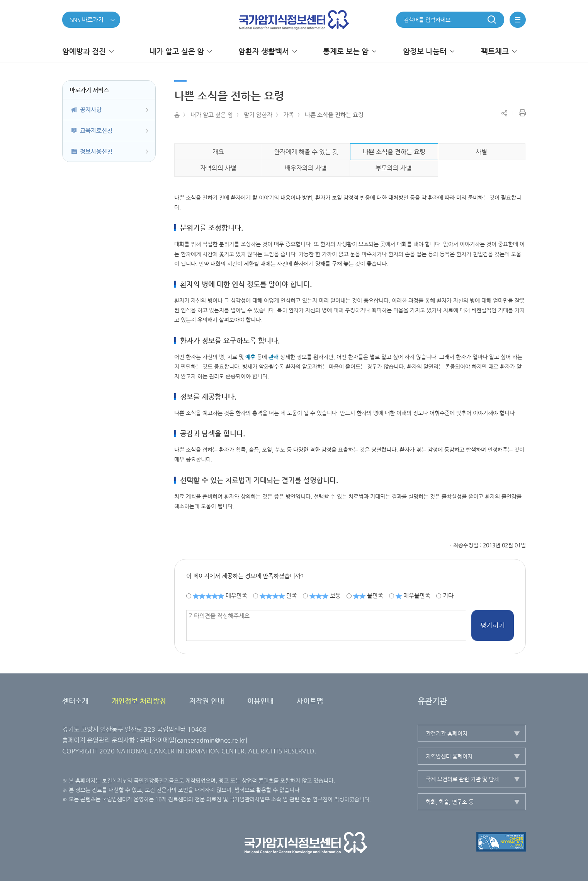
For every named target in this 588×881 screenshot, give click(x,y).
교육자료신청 (96, 130)
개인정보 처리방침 (139, 701)
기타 (448, 596)
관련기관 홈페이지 (447, 733)
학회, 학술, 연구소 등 (450, 802)
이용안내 (260, 701)
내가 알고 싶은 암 (212, 115)
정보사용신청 (96, 151)
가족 (289, 115)
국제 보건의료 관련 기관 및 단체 (462, 779)
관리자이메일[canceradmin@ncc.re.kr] (194, 740)
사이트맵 (310, 701)
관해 (274, 357)
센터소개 (75, 701)
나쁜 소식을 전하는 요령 (334, 115)
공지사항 (91, 110)
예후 (250, 357)
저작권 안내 (207, 701)
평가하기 (493, 625)
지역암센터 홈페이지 (449, 756)
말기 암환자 (258, 115)
